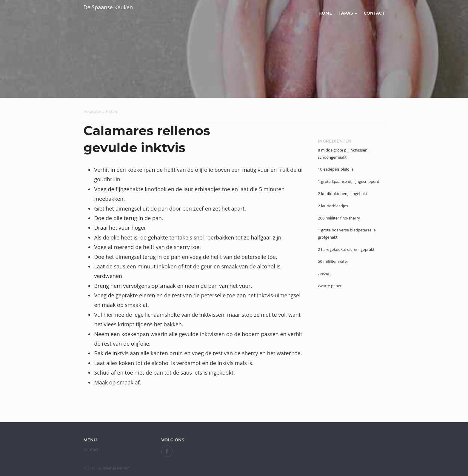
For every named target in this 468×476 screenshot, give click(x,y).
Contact (374, 13)
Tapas (348, 13)
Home (325, 13)
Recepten (93, 111)
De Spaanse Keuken (108, 7)
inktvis (111, 111)
